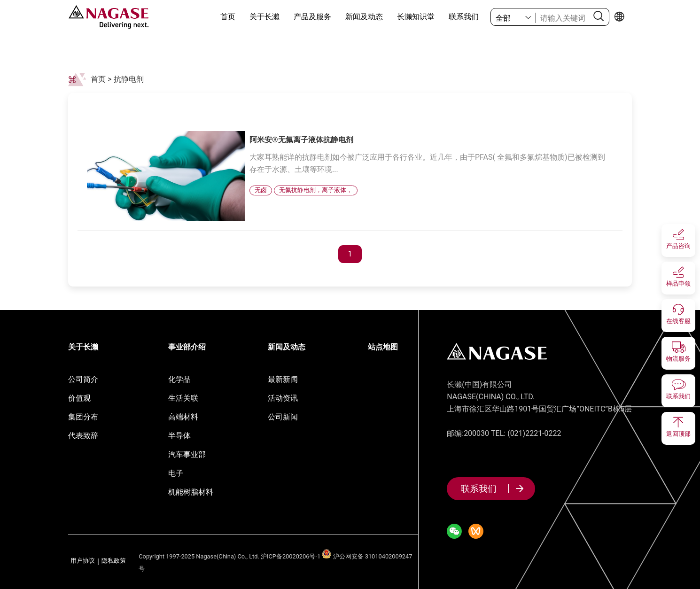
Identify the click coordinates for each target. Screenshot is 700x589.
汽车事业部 (187, 454)
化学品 (179, 379)
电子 (176, 473)
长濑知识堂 (416, 17)
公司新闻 (283, 417)
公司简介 (83, 379)
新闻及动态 (364, 17)
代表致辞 (83, 436)
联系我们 (464, 17)
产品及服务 (312, 17)
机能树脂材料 (191, 492)
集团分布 (83, 417)
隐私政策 (114, 561)
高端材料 (183, 417)
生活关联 (183, 398)
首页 (228, 17)
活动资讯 (283, 398)
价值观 (79, 398)
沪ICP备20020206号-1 (291, 556)
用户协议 (83, 561)
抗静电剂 (129, 79)
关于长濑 (264, 17)
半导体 (179, 436)
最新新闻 (283, 379)
